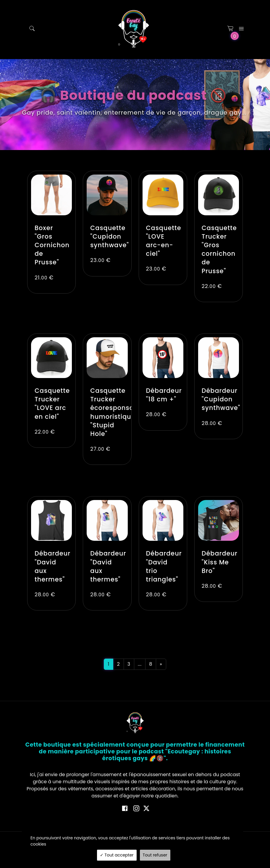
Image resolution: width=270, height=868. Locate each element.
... (140, 664)
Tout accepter (117, 855)
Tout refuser (155, 855)
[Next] (161, 664)
